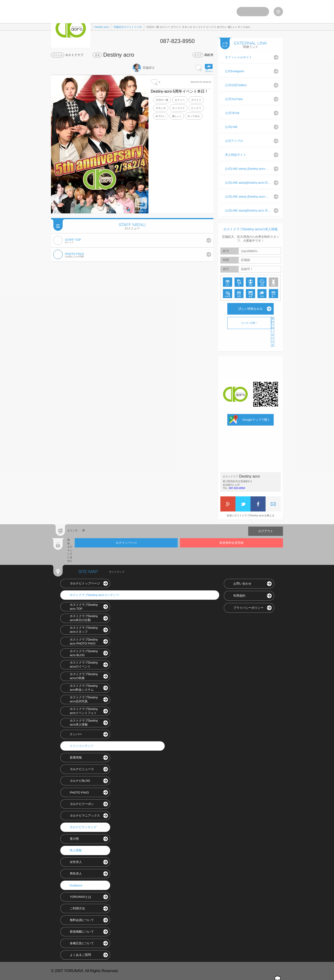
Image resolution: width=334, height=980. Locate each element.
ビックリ (196, 108)
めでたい (161, 116)
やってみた (194, 116)
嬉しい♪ (177, 116)
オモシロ (161, 108)
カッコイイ (178, 108)
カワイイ (196, 100)
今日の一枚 (162, 100)
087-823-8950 (237, 488)
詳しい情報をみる (250, 309)
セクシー (180, 100)
